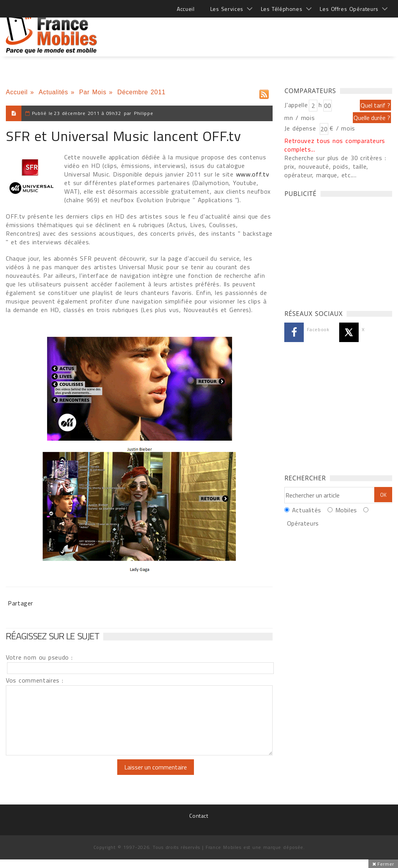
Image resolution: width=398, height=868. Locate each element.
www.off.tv (253, 174)
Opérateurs (303, 523)
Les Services (227, 9)
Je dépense (301, 128)
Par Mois (93, 92)
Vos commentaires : (35, 680)
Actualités (53, 92)
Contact (199, 816)
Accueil (186, 9)
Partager (20, 603)
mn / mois (299, 118)
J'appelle (296, 105)
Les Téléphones (282, 9)
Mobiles (346, 510)
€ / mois (342, 128)
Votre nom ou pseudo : (39, 657)
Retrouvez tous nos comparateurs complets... (335, 145)
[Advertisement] (250, 31)
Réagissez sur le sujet (53, 636)
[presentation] (71, 774)
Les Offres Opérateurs (349, 9)
